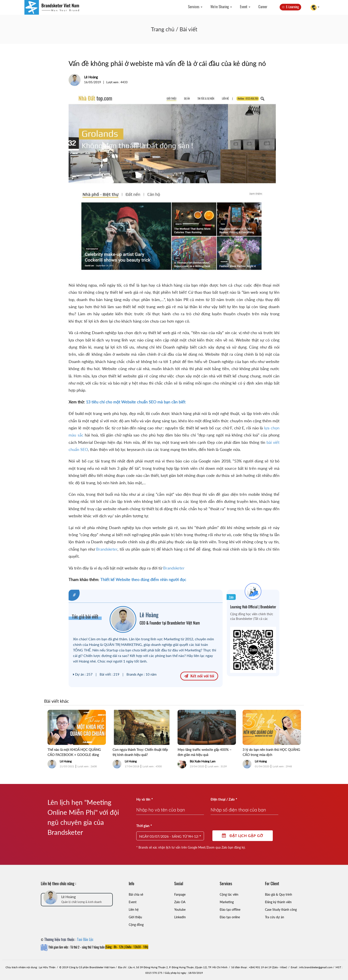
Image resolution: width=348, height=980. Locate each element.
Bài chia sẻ (136, 894)
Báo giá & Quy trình (279, 894)
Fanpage (180, 894)
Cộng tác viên (229, 894)
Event (245, 7)
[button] (170, 836)
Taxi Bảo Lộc (85, 939)
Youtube (180, 910)
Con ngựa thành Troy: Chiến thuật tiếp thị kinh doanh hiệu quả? (140, 752)
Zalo (231, 597)
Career (263, 7)
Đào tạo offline (230, 910)
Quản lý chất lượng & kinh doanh (81, 902)
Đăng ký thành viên (278, 902)
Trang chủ (163, 29)
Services (195, 7)
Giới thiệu (135, 917)
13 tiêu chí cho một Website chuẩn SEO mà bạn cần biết (136, 402)
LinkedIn (180, 917)
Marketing (227, 902)
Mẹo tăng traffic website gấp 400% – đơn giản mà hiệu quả (205, 752)
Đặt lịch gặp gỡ (243, 836)
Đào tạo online (230, 917)
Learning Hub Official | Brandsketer (253, 607)
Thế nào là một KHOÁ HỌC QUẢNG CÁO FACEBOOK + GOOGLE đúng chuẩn (74, 752)
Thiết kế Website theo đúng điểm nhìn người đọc (143, 579)
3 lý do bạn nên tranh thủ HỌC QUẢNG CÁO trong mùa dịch (271, 752)
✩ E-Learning (290, 7)
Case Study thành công (281, 910)
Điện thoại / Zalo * (224, 799)
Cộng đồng (136, 925)
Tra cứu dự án (275, 917)
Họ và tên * (144, 799)
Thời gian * (144, 826)
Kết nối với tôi (199, 676)
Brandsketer (107, 549)
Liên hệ (134, 910)
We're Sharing (221, 7)
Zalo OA (180, 902)
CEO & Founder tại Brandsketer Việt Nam (170, 623)
